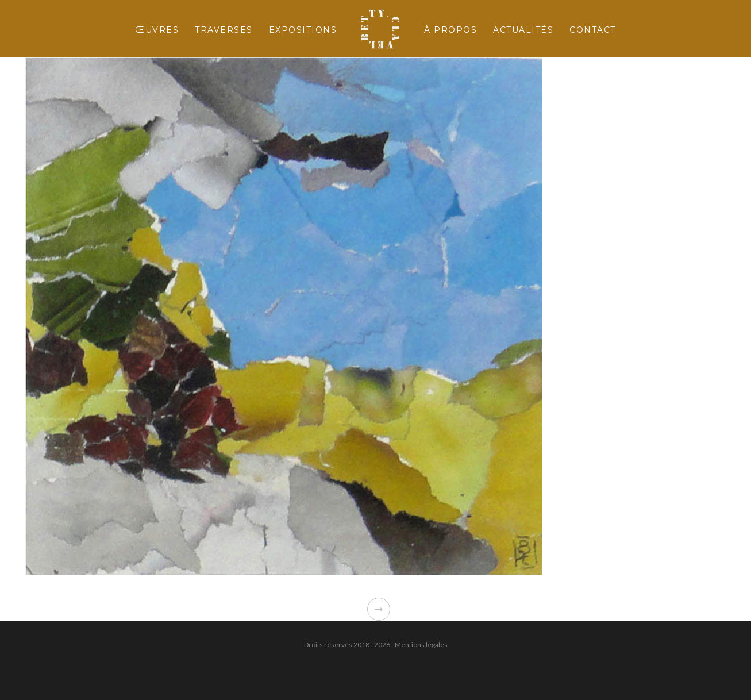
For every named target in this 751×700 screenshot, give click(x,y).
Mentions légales (421, 645)
